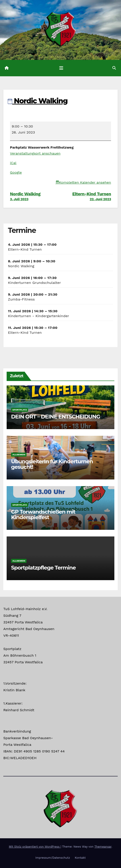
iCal (13, 163)
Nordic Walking (38, 101)
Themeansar (103, 847)
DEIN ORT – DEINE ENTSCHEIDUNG (56, 417)
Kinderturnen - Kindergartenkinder (38, 316)
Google (16, 172)
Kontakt (80, 858)
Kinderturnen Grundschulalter (34, 283)
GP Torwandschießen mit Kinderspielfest (43, 515)
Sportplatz (20, 410)
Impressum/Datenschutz (53, 858)
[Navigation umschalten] (61, 68)
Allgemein (19, 455)
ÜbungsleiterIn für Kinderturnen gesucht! (52, 464)
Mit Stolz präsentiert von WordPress (35, 847)
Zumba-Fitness (21, 299)
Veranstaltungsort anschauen (35, 153)
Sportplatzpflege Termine (43, 568)
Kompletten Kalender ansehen (85, 182)
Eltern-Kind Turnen (86, 196)
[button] (114, 68)
